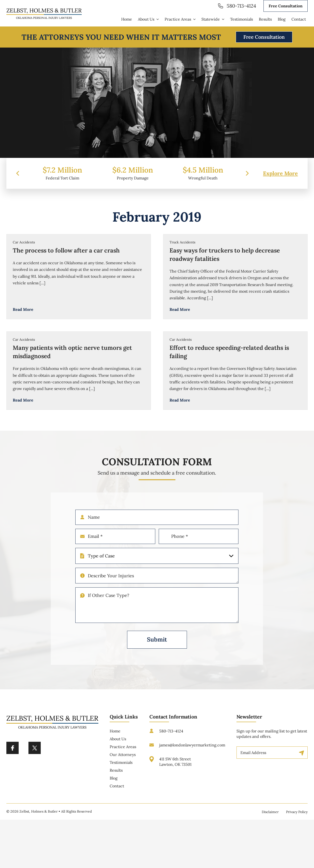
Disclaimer (270, 812)
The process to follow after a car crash (66, 250)
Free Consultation (286, 6)
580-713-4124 (241, 6)
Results (116, 774)
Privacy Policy (297, 812)
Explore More (280, 177)
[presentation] (18, 177)
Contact (117, 789)
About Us (118, 742)
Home (115, 734)
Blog (114, 781)
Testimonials (121, 766)
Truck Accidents (182, 242)
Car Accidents (24, 242)
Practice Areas (123, 750)
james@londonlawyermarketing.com (192, 748)
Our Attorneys (123, 758)
